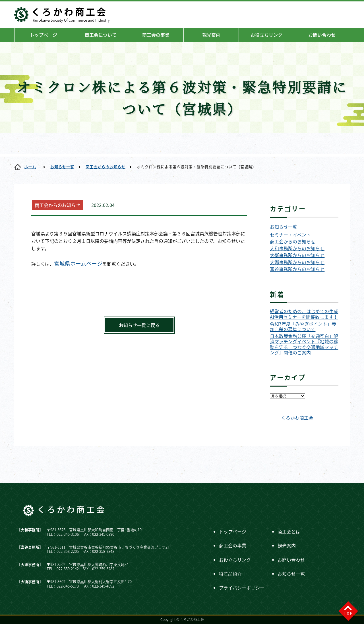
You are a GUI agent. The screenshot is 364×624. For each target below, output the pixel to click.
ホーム (30, 167)
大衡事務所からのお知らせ (297, 255)
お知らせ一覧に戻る (139, 325)
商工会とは (289, 531)
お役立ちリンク (266, 35)
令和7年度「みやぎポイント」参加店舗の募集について (303, 327)
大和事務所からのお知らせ (297, 248)
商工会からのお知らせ (106, 167)
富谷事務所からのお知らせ (297, 269)
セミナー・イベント (290, 235)
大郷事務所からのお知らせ (297, 262)
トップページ (44, 35)
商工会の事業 (156, 35)
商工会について (101, 35)
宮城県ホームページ (78, 263)
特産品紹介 (230, 574)
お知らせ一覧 (62, 167)
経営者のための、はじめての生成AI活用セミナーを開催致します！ (304, 314)
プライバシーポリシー (242, 588)
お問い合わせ (322, 35)
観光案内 (211, 35)
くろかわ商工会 (297, 418)
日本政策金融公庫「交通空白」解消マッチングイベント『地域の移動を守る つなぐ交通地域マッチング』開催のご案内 (304, 344)
